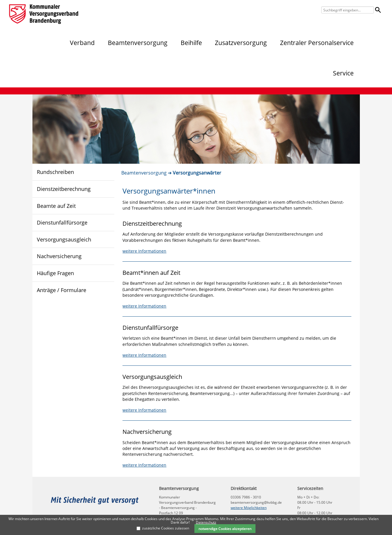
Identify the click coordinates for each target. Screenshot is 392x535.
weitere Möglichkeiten (249, 508)
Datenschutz (206, 522)
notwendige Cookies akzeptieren (225, 529)
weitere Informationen (144, 251)
